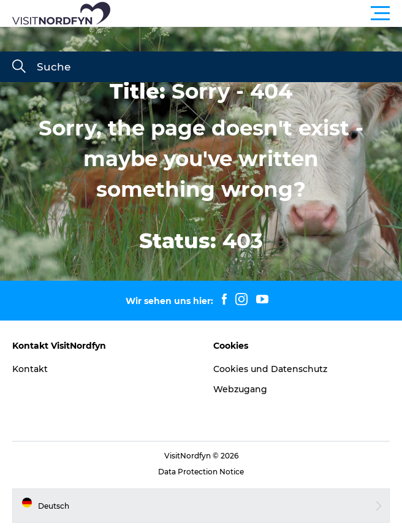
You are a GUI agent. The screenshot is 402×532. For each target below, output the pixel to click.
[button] (256, 13)
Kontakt (30, 369)
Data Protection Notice (201, 472)
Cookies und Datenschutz (270, 369)
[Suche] (19, 67)
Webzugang (240, 389)
